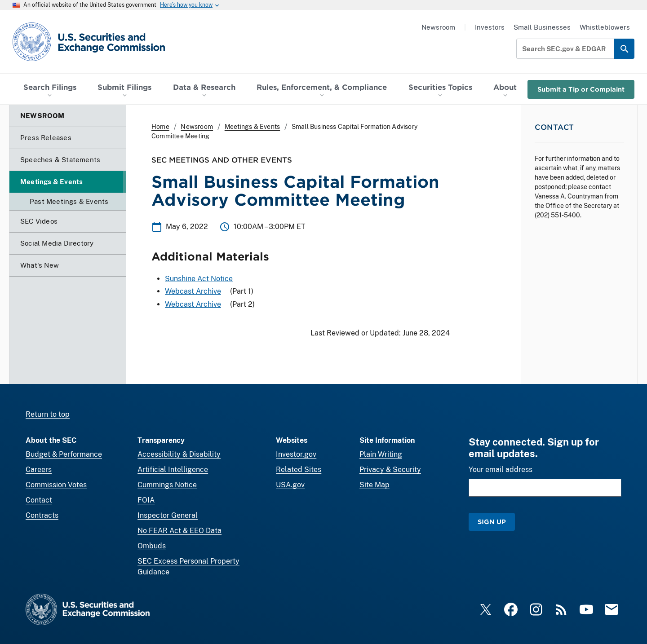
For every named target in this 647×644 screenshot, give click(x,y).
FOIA (146, 500)
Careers (39, 470)
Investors (490, 27)
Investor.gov (296, 454)
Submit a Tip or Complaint (581, 89)
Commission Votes (56, 485)
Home (160, 127)
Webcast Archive (193, 291)
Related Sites (299, 470)
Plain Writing (381, 454)
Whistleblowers (605, 27)
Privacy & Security (390, 470)
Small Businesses (542, 27)
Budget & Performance (64, 454)
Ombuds (152, 546)
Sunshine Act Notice (199, 279)
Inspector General (168, 515)
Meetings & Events (252, 127)
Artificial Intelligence (173, 470)
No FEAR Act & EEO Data (179, 531)
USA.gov (290, 485)
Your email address (501, 470)
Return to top (48, 414)
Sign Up (492, 522)
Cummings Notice (167, 485)
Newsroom (438, 27)
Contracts (42, 515)
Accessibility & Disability (179, 454)
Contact (39, 500)
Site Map (374, 485)
